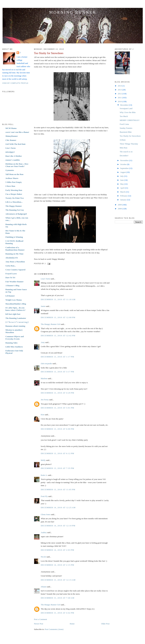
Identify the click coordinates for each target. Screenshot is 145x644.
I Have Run (10, 186)
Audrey (44, 532)
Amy (43, 342)
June (122, 180)
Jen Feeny (45, 400)
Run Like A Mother (14, 156)
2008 (120, 209)
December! (124, 156)
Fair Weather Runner (14, 282)
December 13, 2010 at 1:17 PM (57, 357)
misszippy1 (10, 152)
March (123, 192)
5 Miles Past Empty (14, 182)
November (125, 160)
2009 (120, 205)
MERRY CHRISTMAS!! (130, 120)
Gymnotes (10, 170)
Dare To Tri (10, 278)
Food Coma (124, 124)
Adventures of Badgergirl (16, 214)
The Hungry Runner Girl (51, 324)
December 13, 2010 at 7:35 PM (57, 468)
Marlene (44, 378)
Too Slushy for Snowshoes (49, 53)
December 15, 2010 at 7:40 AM (58, 598)
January (124, 200)
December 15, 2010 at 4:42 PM (57, 613)
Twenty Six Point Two (15, 198)
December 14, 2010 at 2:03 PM (57, 550)
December (125, 105)
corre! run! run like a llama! (17, 132)
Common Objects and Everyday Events (15, 338)
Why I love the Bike (128, 112)
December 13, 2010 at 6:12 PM (57, 453)
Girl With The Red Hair (16, 144)
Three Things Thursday (129, 144)
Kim (43, 415)
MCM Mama (11, 128)
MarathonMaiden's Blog (16, 304)
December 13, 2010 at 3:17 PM (57, 372)
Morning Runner (73, 12)
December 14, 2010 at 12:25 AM (58, 507)
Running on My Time (14, 254)
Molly (43, 460)
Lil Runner (10, 296)
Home (72, 624)
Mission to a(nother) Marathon (14, 331)
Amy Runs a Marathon (15, 262)
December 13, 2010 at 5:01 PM (57, 408)
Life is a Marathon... (14, 202)
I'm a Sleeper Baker (14, 194)
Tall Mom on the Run (14, 174)
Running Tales (11, 343)
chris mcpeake (46, 363)
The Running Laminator (16, 318)
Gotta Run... (11, 266)
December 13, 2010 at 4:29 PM (57, 393)
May (122, 184)
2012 (120, 94)
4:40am (123, 140)
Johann (44, 587)
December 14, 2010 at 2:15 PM (57, 565)
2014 (120, 86)
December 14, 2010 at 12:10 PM (58, 526)
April (123, 188)
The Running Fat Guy (15, 210)
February (124, 196)
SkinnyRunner (12, 136)
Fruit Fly (44, 496)
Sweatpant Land (126, 108)
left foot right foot (13, 314)
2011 (120, 98)
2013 (120, 90)
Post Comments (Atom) (54, 629)
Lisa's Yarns (11, 148)
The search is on (126, 152)
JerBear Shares (12, 178)
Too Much (124, 116)
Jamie (43, 306)
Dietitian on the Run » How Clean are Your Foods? (17, 165)
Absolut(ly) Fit (12, 258)
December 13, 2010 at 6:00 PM (57, 429)
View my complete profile (15, 83)
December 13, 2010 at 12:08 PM (58, 317)
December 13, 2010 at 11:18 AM (58, 299)
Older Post (105, 624)
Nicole (43, 557)
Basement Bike (126, 132)
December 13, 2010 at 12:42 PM (58, 336)
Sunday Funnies (126, 128)
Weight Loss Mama (14, 300)
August (123, 172)
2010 (120, 101)
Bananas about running (15, 326)
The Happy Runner (14, 206)
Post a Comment (40, 619)
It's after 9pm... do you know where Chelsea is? (15, 309)
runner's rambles (13, 160)
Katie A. (44, 475)
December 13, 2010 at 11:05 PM (58, 489)
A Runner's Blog (12, 286)
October (124, 164)
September (125, 168)
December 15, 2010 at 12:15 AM (58, 580)
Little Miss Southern (14, 347)
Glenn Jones (46, 514)
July (122, 176)
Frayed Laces (11, 274)
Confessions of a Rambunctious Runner (15, 249)
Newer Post (39, 624)
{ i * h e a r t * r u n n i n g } (17, 322)
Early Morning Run (14, 190)
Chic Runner (11, 140)
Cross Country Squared (15, 270)
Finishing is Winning (14, 237)
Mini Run (123, 148)
